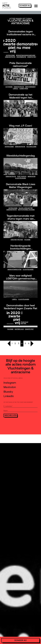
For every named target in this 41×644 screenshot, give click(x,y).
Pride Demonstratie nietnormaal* (21, 64)
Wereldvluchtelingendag (21, 156)
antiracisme (10, 55)
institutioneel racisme (26, 210)
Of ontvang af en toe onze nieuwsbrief (18, 402)
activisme (9, 87)
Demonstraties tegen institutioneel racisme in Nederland (20, 34)
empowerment (30, 87)
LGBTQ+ (15, 299)
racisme (27, 240)
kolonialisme (31, 147)
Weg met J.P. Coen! (20, 126)
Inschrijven (11, 415)
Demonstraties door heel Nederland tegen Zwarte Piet (20, 307)
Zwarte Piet (32, 57)
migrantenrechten (14, 270)
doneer (25, 6)
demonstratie (10, 57)
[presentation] (20, 423)
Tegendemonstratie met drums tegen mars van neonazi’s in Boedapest (20, 219)
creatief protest (17, 240)
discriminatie (21, 57)
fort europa (22, 176)
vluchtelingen (20, 178)
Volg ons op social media (13, 378)
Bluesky (8, 392)
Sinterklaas (19, 329)
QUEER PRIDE (24, 89)
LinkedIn (9, 396)
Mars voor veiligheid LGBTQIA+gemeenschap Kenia (21, 278)
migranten (32, 176)
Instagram (10, 383)
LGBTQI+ (16, 89)
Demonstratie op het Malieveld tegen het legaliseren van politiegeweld (21, 98)
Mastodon (10, 387)
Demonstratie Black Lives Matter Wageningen (21, 186)
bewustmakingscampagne (26, 55)
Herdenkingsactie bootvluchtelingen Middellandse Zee (21, 249)
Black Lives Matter (26, 208)
